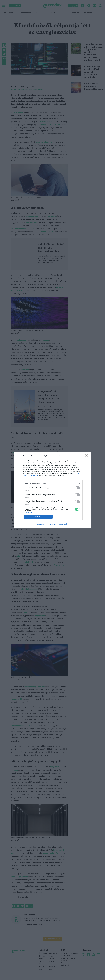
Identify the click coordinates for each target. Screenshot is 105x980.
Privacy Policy (64, 524)
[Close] (87, 456)
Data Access (52, 524)
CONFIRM (38, 517)
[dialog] (53, 490)
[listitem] (53, 483)
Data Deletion (41, 524)
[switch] (77, 488)
